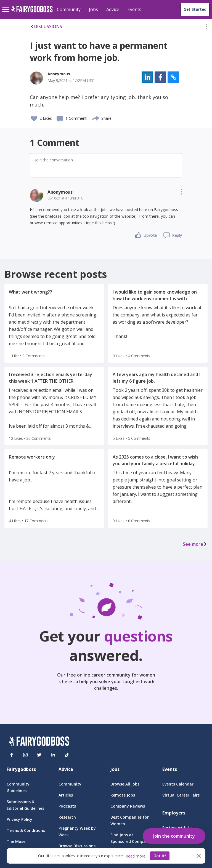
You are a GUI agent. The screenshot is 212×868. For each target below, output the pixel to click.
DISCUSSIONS (46, 26)
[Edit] (207, 28)
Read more (136, 856)
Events (134, 9)
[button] (207, 28)
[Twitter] (39, 755)
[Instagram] (25, 755)
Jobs (93, 9)
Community (69, 9)
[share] (96, 118)
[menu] (7, 5)
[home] (32, 12)
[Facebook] (12, 755)
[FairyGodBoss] (39, 742)
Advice (113, 9)
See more (195, 544)
